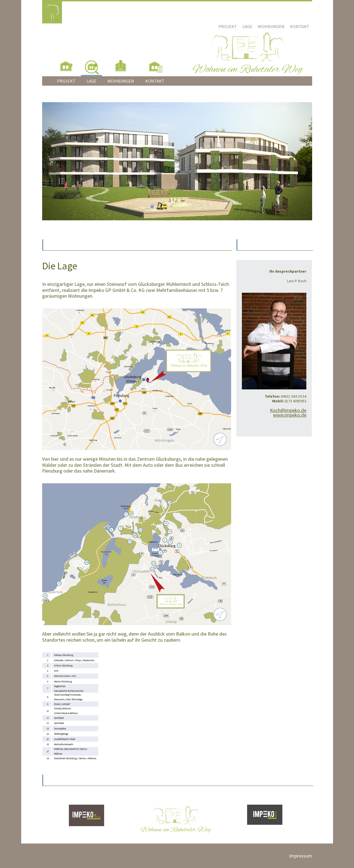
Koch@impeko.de (288, 410)
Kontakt (300, 26)
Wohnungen (271, 26)
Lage (247, 26)
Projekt (228, 26)
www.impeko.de (290, 415)
